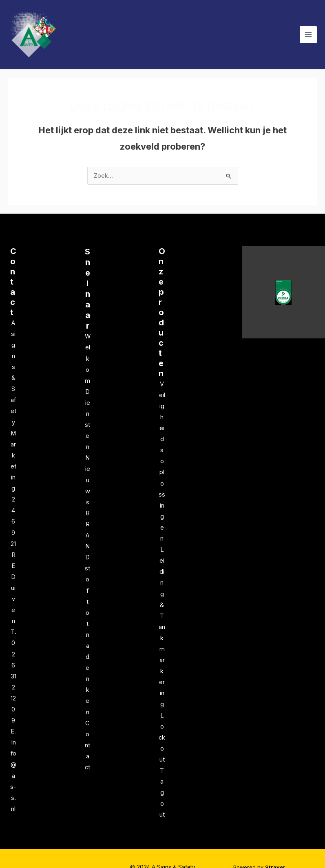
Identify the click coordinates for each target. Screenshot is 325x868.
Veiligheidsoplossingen (162, 461)
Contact (13, 282)
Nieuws (88, 480)
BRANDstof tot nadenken (87, 613)
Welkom (88, 358)
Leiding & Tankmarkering (162, 627)
